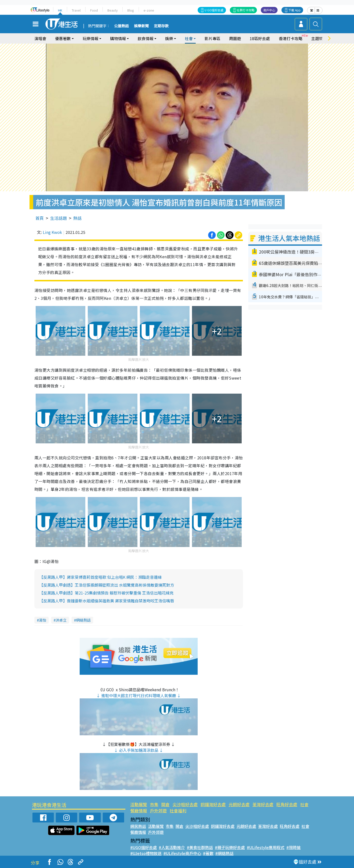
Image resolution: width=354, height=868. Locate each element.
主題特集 (319, 38)
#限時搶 (294, 847)
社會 (189, 38)
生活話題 (59, 218)
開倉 (165, 804)
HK (60, 10)
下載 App (295, 10)
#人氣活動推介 (172, 847)
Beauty (113, 10)
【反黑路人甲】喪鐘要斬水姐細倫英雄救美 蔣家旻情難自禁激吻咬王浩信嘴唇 (107, 601)
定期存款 (161, 26)
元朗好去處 (239, 804)
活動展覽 (139, 804)
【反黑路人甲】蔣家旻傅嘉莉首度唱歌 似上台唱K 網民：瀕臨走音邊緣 (101, 577)
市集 (154, 804)
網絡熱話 (83, 620)
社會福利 (178, 811)
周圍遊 (235, 38)
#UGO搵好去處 (144, 847)
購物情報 (118, 38)
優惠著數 (63, 38)
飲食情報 (146, 38)
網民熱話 (138, 826)
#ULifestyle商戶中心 (182, 853)
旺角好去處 (287, 804)
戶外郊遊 (158, 811)
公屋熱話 (121, 26)
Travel (76, 10)
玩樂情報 (90, 38)
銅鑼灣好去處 (213, 804)
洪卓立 (61, 620)
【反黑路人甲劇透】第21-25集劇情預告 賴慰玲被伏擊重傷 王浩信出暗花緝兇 (106, 593)
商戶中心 (269, 10)
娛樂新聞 (141, 26)
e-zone (149, 10)
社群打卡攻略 (246, 10)
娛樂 (169, 38)
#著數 (208, 853)
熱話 (77, 218)
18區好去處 (260, 38)
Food (94, 10)
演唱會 (40, 38)
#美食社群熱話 (200, 847)
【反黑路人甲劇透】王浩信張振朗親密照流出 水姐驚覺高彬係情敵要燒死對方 (107, 585)
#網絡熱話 (224, 853)
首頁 (40, 218)
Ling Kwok (52, 232)
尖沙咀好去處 (185, 804)
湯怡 (43, 620)
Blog (131, 10)
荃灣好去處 (263, 804)
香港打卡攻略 (291, 38)
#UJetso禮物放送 (146, 853)
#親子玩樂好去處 (230, 847)
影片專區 (212, 38)
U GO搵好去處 (214, 10)
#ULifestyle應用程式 (266, 847)
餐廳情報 (139, 811)
